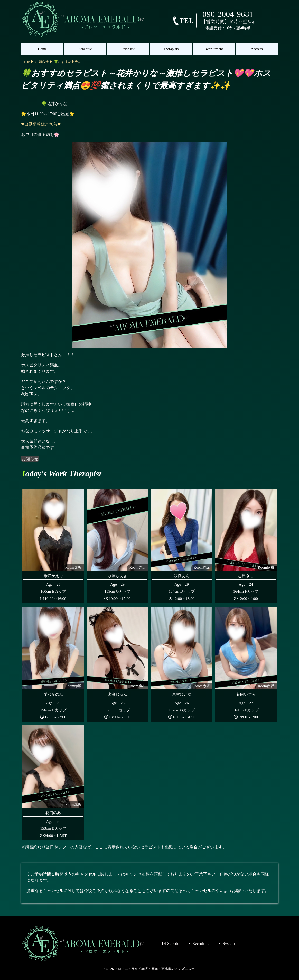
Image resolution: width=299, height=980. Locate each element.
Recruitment (214, 49)
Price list (128, 49)
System (226, 944)
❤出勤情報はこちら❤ (41, 124)
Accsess (257, 49)
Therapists (171, 49)
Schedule (85, 49)
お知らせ (30, 459)
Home (42, 49)
